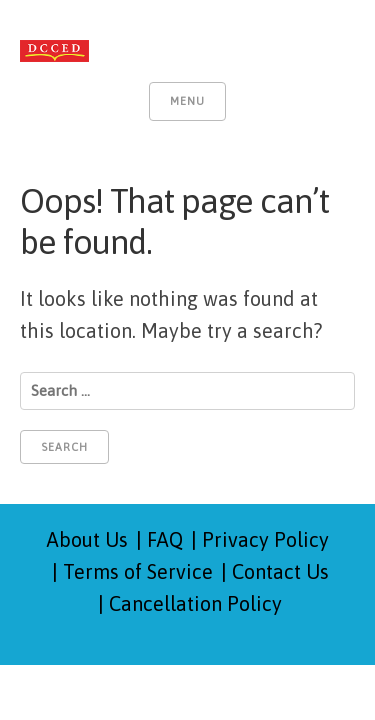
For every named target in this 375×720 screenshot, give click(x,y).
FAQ (165, 539)
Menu (187, 101)
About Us (87, 539)
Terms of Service (138, 571)
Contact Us (280, 571)
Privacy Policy (265, 539)
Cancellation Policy (195, 603)
